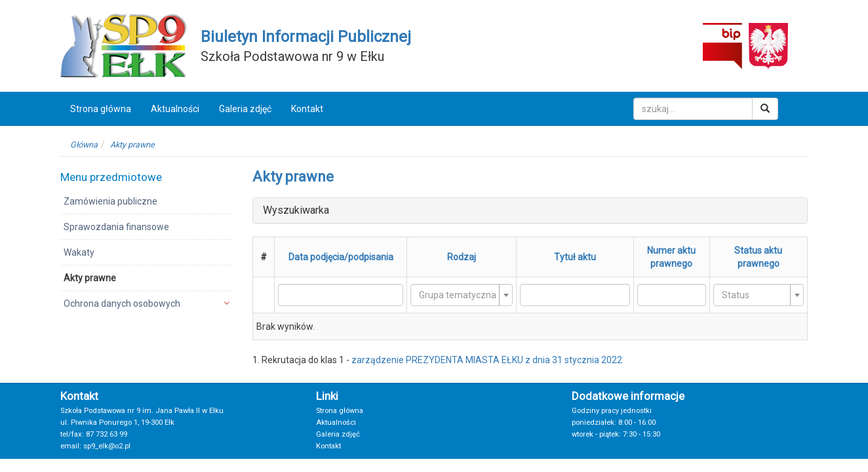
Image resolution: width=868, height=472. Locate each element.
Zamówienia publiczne (110, 201)
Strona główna (101, 109)
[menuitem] (147, 201)
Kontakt (307, 109)
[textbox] (458, 295)
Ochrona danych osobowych (122, 304)
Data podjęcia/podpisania (341, 257)
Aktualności (175, 109)
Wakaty (79, 252)
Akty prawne (132, 145)
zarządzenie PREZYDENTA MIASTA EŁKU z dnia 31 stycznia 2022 (487, 360)
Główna (84, 145)
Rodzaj (462, 257)
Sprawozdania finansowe (116, 227)
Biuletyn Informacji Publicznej (306, 37)
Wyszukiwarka (296, 210)
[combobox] (462, 295)
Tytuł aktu (575, 257)
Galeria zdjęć (245, 109)
